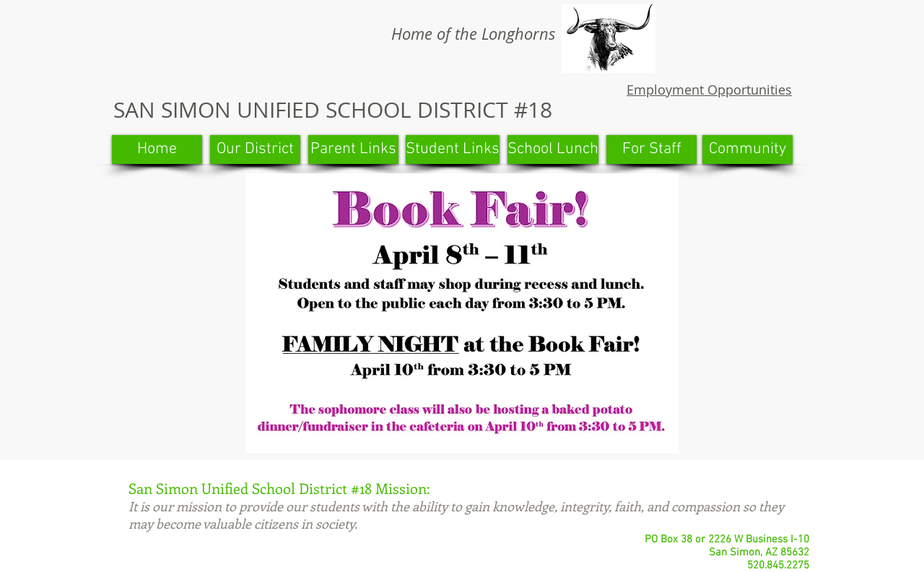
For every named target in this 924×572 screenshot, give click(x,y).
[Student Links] (453, 149)
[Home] (157, 149)
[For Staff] (651, 149)
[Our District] (255, 149)
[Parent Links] (353, 149)
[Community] (748, 149)
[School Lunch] (553, 149)
